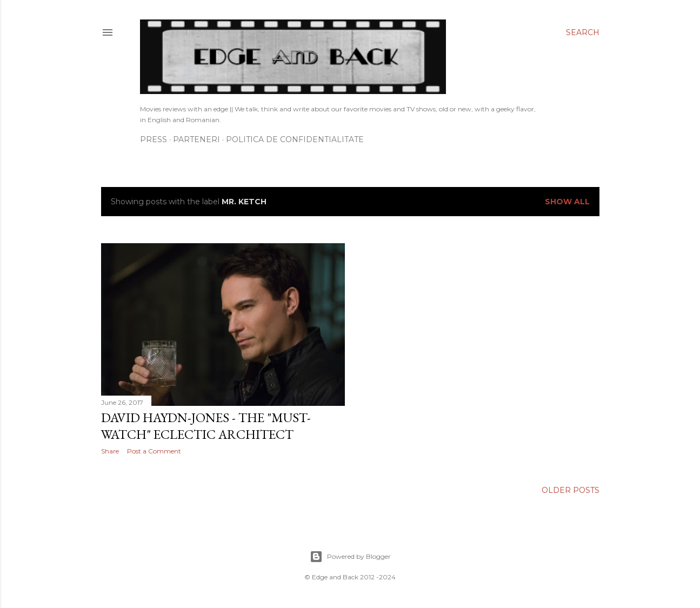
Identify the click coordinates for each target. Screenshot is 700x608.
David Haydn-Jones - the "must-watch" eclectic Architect (206, 426)
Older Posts (571, 490)
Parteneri (196, 139)
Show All (567, 202)
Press (154, 139)
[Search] (583, 32)
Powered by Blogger (350, 557)
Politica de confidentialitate (295, 139)
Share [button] (110, 451)
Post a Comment (154, 451)
